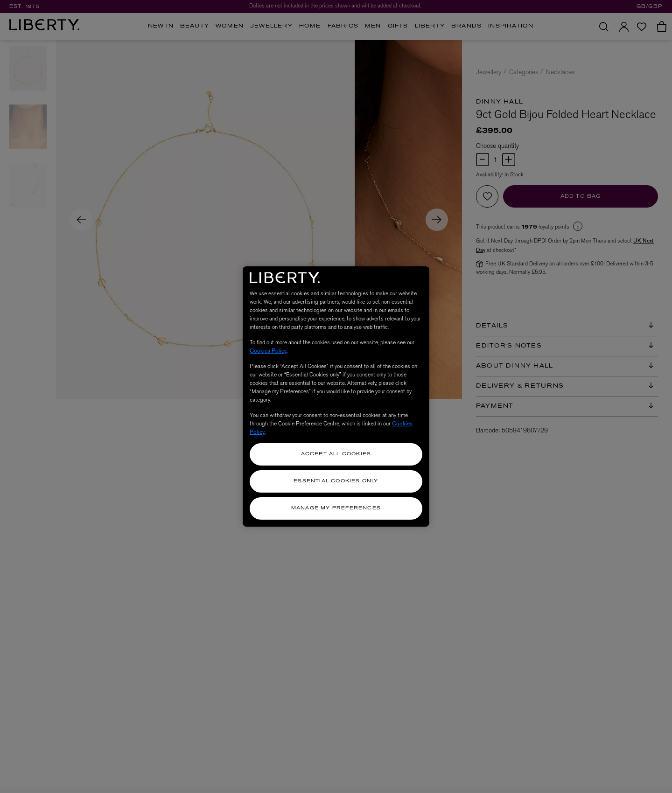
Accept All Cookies (336, 454)
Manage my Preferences (336, 508)
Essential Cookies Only (336, 481)
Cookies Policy (268, 351)
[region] (336, 396)
